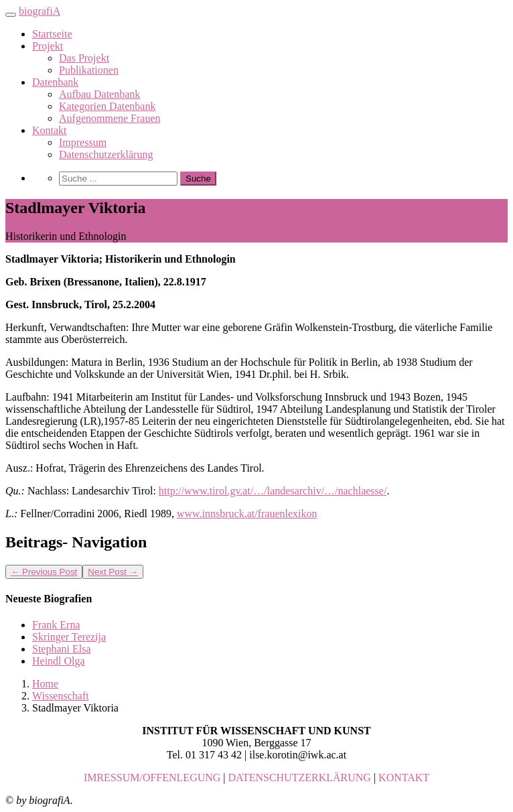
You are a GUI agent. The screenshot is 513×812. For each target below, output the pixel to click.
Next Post (113, 572)
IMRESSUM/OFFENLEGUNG (152, 777)
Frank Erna (56, 625)
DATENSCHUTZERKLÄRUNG (300, 777)
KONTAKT (404, 777)
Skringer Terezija (69, 637)
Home (45, 684)
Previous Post (44, 572)
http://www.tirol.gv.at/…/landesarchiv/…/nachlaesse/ (273, 491)
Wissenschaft (61, 696)
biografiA (40, 11)
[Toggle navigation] (11, 15)
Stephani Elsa (62, 649)
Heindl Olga (59, 661)
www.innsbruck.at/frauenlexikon (247, 514)
